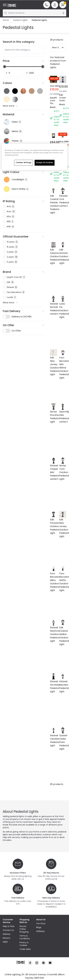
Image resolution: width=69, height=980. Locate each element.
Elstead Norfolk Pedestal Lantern (54, 309)
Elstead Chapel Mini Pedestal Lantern (54, 472)
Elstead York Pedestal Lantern (63, 201)
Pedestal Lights (39, 20)
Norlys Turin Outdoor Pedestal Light (63, 472)
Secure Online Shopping (24, 929)
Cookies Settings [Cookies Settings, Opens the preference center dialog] (24, 163)
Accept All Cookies (45, 163)
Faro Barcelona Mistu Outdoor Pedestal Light (54, 582)
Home (6, 20)
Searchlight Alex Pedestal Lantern (63, 417)
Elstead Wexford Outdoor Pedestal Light (54, 634)
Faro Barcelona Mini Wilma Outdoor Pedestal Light (63, 368)
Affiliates (40, 931)
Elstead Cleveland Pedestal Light (54, 740)
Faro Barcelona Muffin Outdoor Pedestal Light (63, 582)
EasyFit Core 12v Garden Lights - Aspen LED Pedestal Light (54, 110)
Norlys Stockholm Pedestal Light (54, 417)
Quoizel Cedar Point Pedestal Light (63, 742)
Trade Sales (25, 949)
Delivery (7, 934)
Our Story (41, 923)
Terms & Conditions (25, 937)
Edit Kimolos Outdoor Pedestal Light (63, 256)
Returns (6, 938)
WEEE (5, 942)
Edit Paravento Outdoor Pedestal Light (54, 526)
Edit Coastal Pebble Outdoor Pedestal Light (54, 204)
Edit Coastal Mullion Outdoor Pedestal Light (63, 636)
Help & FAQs (9, 926)
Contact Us (8, 930)
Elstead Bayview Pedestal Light (63, 686)
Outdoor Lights (20, 20)
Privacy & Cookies (24, 944)
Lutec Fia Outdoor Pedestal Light (63, 310)
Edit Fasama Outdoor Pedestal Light (54, 256)
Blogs (39, 927)
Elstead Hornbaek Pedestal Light (54, 686)
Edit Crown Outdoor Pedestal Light (64, 101)
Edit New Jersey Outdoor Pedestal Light (54, 366)
